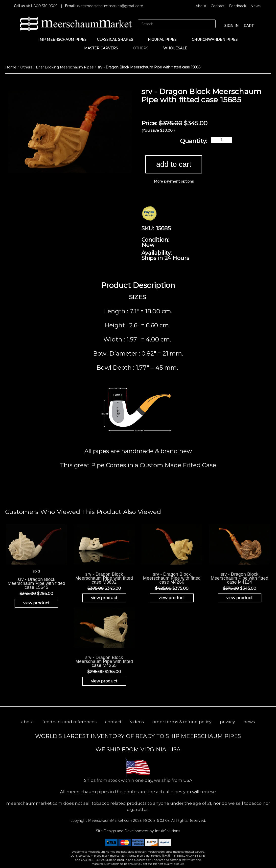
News (255, 6)
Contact (218, 6)
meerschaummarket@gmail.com (114, 6)
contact (113, 722)
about (28, 722)
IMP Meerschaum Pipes (62, 40)
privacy (227, 722)
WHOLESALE (178, 48)
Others (143, 48)
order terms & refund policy (182, 722)
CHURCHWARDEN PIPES (215, 40)
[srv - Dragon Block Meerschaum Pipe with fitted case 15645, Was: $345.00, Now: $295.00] (36, 544)
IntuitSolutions (167, 831)
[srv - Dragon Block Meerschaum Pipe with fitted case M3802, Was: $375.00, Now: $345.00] (104, 544)
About (201, 6)
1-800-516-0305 (44, 6)
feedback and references (70, 722)
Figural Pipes (165, 40)
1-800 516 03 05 (155, 821)
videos (137, 722)
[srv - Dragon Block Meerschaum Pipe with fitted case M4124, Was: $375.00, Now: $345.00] (240, 544)
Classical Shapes (117, 40)
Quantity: (194, 141)
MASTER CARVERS (103, 48)
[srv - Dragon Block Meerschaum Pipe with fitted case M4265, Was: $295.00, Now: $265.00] (104, 627)
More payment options (174, 181)
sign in (231, 26)
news (249, 722)
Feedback (238, 6)
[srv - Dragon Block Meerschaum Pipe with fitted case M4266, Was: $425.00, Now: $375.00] (172, 544)
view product (36, 603)
